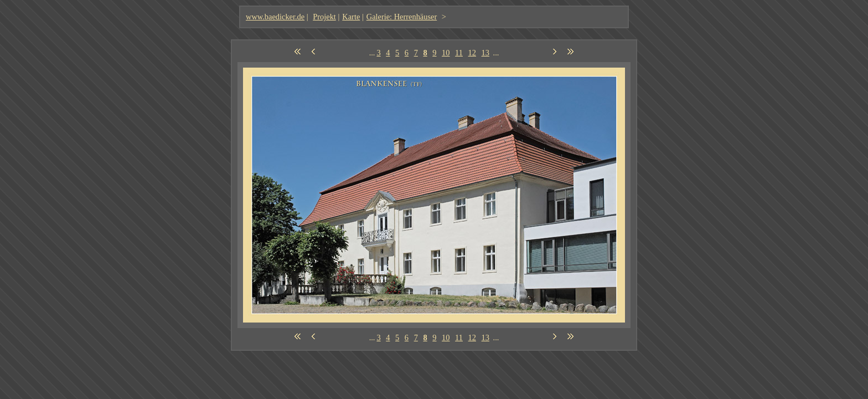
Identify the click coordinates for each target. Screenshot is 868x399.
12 (472, 53)
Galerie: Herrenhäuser (402, 17)
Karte (351, 17)
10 (446, 53)
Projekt (324, 17)
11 (459, 53)
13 (485, 53)
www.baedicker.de (275, 17)
